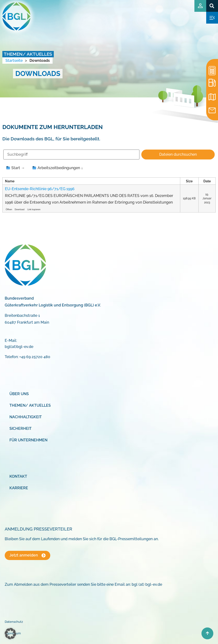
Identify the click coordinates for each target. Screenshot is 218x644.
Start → (16, 168)
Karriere (19, 488)
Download (20, 209)
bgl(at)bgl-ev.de (19, 347)
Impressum (13, 633)
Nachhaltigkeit (26, 417)
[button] (212, 6)
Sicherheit (21, 429)
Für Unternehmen (28, 440)
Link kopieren (34, 209)
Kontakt (18, 476)
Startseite (14, 61)
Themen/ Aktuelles (30, 405)
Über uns (19, 394)
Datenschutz (14, 622)
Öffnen (9, 209)
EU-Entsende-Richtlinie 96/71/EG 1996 (40, 189)
